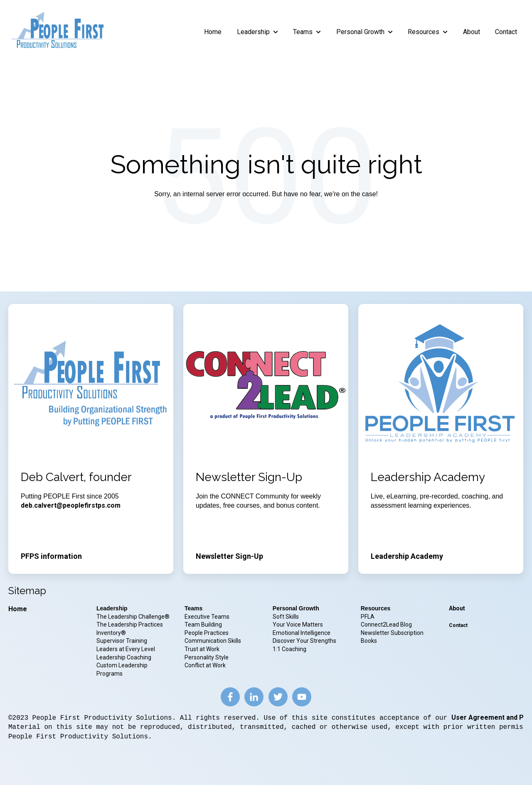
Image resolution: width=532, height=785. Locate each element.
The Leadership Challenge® (133, 617)
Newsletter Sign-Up (229, 556)
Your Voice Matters (298, 625)
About (472, 32)
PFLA (368, 617)
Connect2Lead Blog (386, 625)
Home (213, 32)
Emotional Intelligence (302, 633)
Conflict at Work (205, 665)
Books (369, 641)
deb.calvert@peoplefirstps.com (71, 505)
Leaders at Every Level (126, 649)
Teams (303, 32)
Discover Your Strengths (304, 641)
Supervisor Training (122, 641)
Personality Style (207, 657)
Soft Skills (286, 617)
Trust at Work (203, 649)
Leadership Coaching (124, 657)
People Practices (207, 633)
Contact (506, 32)
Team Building (203, 625)
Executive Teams (207, 617)
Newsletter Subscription (392, 633)
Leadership (253, 32)
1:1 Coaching (289, 649)
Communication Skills (213, 641)
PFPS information (51, 556)
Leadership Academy (407, 556)
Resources (424, 32)
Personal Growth (360, 32)
